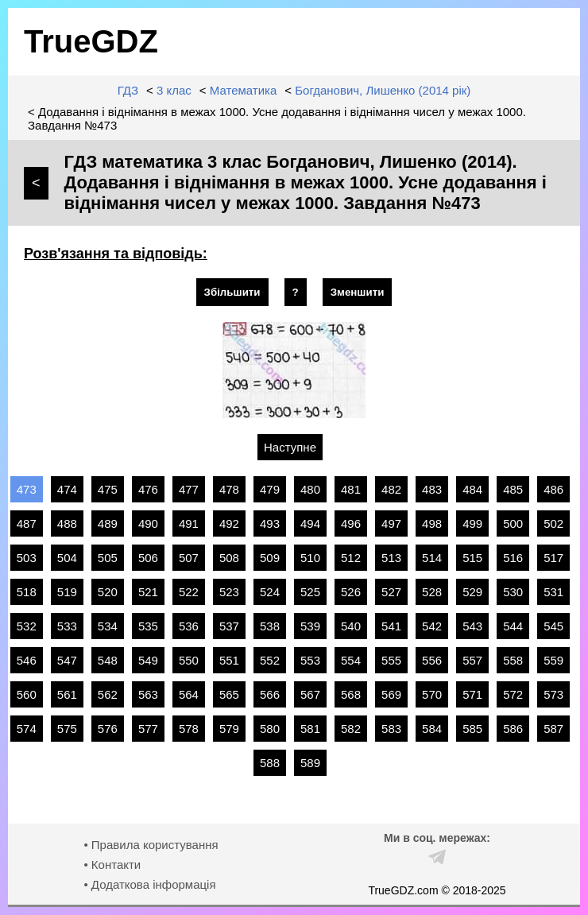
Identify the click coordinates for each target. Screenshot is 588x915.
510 (310, 558)
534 (108, 626)
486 (553, 489)
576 (108, 729)
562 (108, 694)
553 (310, 660)
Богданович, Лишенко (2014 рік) (383, 90)
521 (148, 592)
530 (513, 592)
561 (67, 694)
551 (229, 660)
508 (229, 558)
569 (391, 694)
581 (310, 729)
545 (553, 626)
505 (108, 558)
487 (27, 523)
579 (229, 729)
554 (351, 660)
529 (472, 592)
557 (472, 660)
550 (189, 660)
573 (553, 694)
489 (108, 523)
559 (553, 660)
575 (67, 729)
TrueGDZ (91, 41)
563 (148, 694)
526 (351, 592)
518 (27, 592)
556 (432, 660)
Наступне (290, 447)
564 (189, 694)
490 (148, 523)
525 (310, 592)
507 (189, 558)
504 (67, 558)
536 (189, 626)
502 (553, 523)
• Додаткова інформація (149, 884)
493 (270, 523)
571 (472, 694)
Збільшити (232, 292)
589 (310, 763)
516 (513, 558)
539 (310, 626)
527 (391, 592)
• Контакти (112, 865)
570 (432, 694)
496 (351, 523)
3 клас (174, 90)
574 (27, 729)
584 (432, 729)
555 (391, 660)
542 (432, 626)
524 (270, 592)
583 (391, 729)
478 (229, 489)
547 (67, 660)
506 (148, 558)
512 (351, 558)
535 (148, 626)
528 (432, 592)
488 (67, 523)
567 (310, 694)
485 (513, 489)
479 (270, 489)
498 (432, 523)
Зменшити (358, 292)
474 (67, 489)
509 (270, 558)
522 (189, 592)
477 (189, 489)
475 (108, 489)
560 (27, 694)
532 (27, 626)
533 (67, 626)
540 (351, 626)
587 (553, 729)
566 (270, 694)
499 (472, 523)
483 (432, 489)
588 (270, 763)
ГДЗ (128, 90)
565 (229, 694)
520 (108, 592)
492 (229, 523)
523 (229, 592)
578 (189, 729)
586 (513, 729)
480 (310, 489)
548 (108, 660)
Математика (244, 90)
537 (229, 626)
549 (148, 660)
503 (27, 558)
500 (513, 523)
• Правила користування (151, 845)
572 (513, 694)
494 (310, 523)
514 (432, 558)
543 (472, 626)
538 (270, 626)
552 (270, 660)
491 (189, 523)
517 (553, 558)
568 (351, 694)
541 (391, 626)
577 (148, 729)
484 (472, 489)
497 (391, 523)
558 (513, 660)
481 (351, 489)
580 (270, 729)
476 (148, 489)
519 (67, 592)
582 (351, 729)
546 (27, 660)
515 (472, 558)
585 (472, 729)
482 (391, 489)
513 (391, 558)
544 (513, 626)
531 (553, 592)
